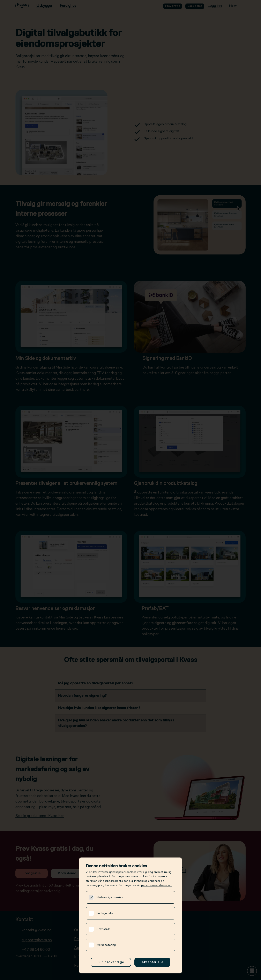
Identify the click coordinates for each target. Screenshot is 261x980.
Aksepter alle (152, 962)
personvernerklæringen (157, 885)
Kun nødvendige (111, 962)
